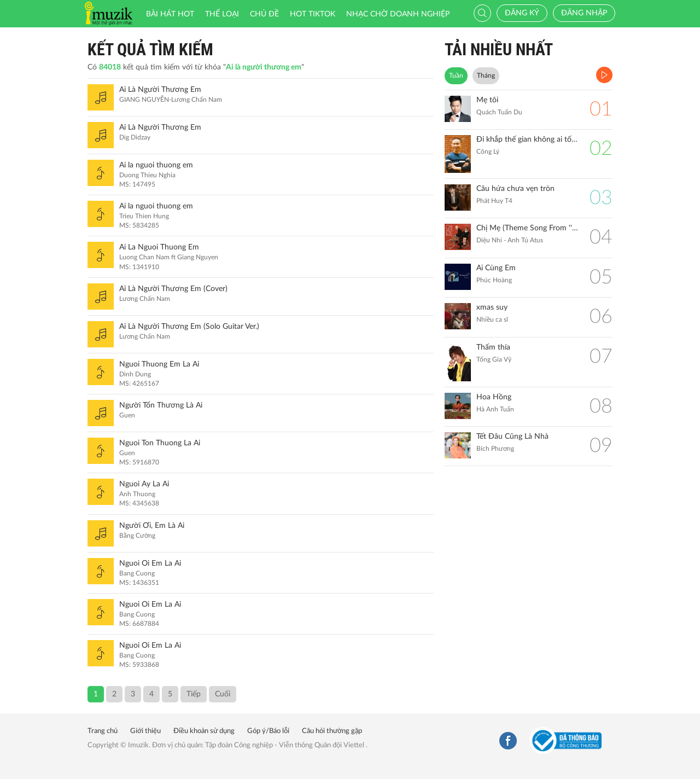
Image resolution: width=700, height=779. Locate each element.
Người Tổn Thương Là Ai (161, 405)
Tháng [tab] (486, 75)
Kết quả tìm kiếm (150, 50)
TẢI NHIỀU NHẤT (499, 50)
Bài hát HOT (170, 14)
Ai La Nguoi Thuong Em (159, 247)
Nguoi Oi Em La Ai (150, 563)
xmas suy (492, 307)
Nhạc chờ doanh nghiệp (398, 14)
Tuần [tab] (456, 75)
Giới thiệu (145, 731)
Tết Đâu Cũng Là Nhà (512, 437)
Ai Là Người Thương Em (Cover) (173, 289)
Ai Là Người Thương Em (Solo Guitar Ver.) (189, 327)
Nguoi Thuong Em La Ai (159, 364)
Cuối (223, 694)
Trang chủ (103, 731)
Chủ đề (264, 14)
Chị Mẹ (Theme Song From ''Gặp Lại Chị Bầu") (527, 228)
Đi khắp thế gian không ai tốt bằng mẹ (527, 139)
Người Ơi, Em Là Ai (152, 526)
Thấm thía (493, 347)
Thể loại (222, 14)
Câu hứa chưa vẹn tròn (515, 189)
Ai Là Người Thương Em (160, 90)
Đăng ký (522, 13)
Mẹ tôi (487, 100)
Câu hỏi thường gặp (332, 731)
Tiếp (194, 694)
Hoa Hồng (494, 397)
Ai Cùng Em (496, 268)
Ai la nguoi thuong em (156, 165)
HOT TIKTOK (313, 14)
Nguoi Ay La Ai (144, 484)
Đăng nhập (584, 13)
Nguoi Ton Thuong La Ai (160, 443)
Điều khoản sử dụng (204, 731)
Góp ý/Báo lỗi (268, 731)
